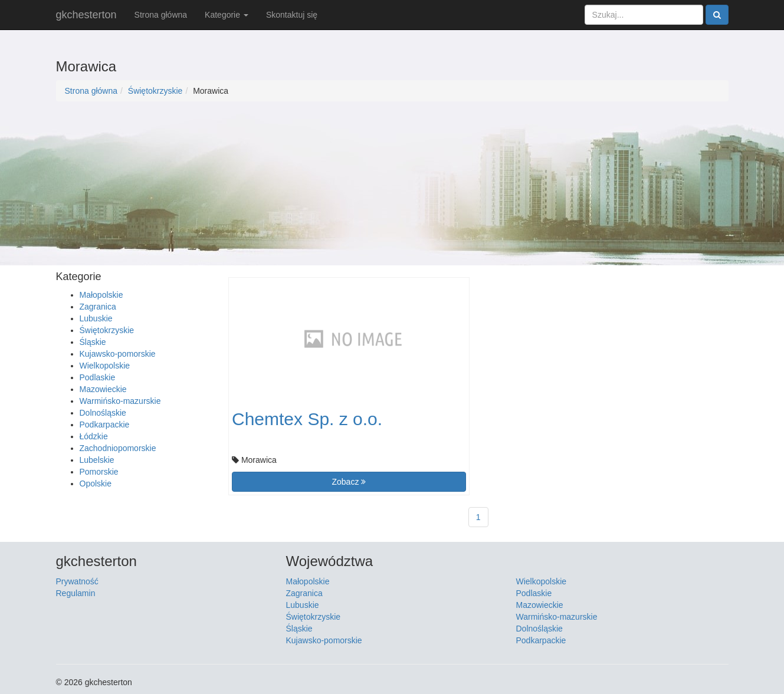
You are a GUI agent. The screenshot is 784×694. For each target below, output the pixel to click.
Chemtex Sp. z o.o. (307, 419)
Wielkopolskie (105, 366)
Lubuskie (96, 318)
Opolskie (96, 484)
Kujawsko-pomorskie (118, 354)
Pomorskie (99, 472)
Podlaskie (98, 377)
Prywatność (77, 581)
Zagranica (98, 307)
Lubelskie (97, 460)
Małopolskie (101, 295)
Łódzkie (94, 436)
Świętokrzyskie (155, 91)
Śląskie (93, 342)
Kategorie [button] (227, 15)
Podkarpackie (105, 425)
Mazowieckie (103, 389)
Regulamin (76, 593)
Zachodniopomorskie (118, 448)
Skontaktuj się (292, 15)
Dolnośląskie (103, 413)
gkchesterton (86, 15)
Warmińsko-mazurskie (120, 401)
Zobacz (349, 482)
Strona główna (161, 15)
